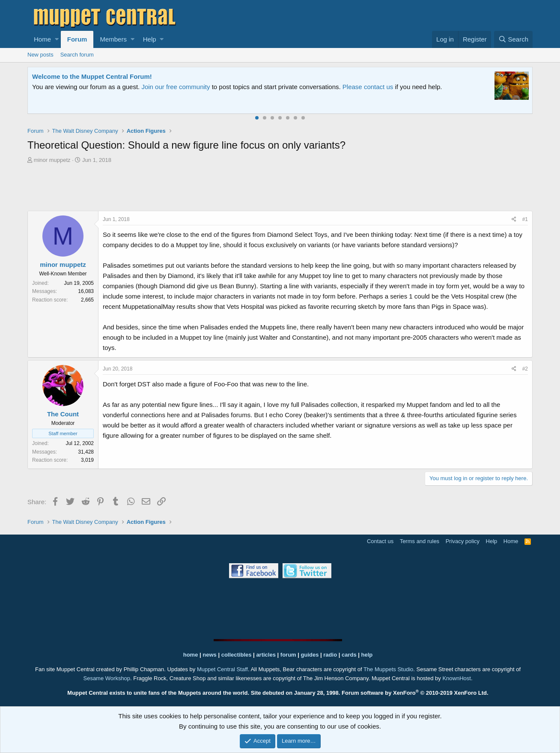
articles (267, 655)
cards (349, 655)
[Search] (513, 39)
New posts (40, 55)
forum (288, 655)
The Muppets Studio (388, 669)
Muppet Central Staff (222, 669)
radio (330, 655)
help (367, 655)
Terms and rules (420, 541)
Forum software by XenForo (415, 693)
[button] (57, 39)
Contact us (380, 541)
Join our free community (176, 87)
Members (113, 39)
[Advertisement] (280, 188)
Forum (77, 39)
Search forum (77, 55)
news (210, 655)
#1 (525, 219)
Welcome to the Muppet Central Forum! (92, 76)
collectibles (237, 655)
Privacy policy (463, 541)
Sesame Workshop (107, 678)
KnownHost (456, 678)
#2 (525, 369)
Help (150, 39)
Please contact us (368, 87)
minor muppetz (52, 160)
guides (310, 655)
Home (42, 39)
